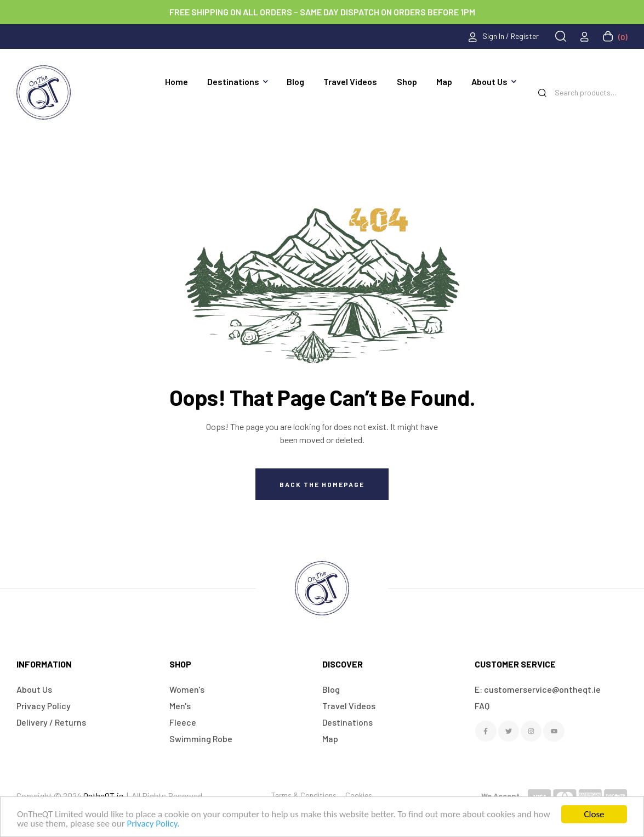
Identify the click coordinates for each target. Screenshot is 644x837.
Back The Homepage (322, 484)
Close (594, 814)
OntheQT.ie (103, 796)
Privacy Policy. (153, 824)
